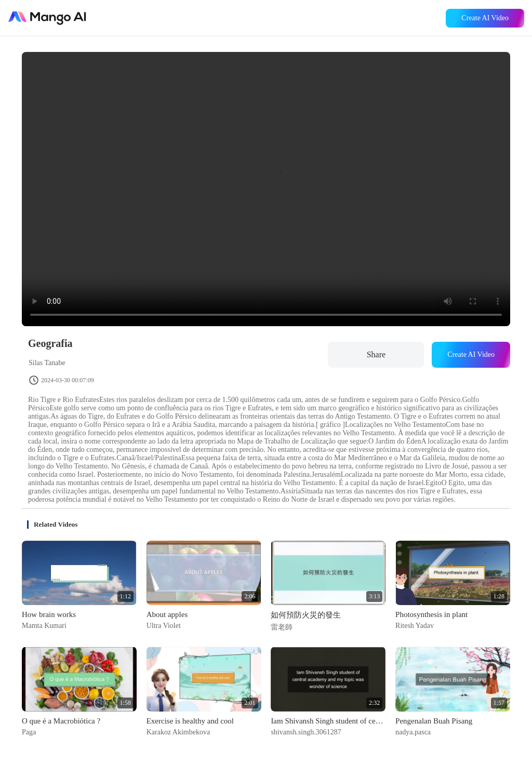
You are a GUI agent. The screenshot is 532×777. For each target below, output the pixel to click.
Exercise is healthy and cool (190, 721)
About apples (167, 614)
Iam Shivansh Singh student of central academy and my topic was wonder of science (328, 721)
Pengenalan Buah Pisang (434, 721)
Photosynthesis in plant (431, 614)
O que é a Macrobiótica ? (61, 721)
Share (376, 354)
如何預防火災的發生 (306, 615)
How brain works (49, 614)
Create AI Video (485, 18)
